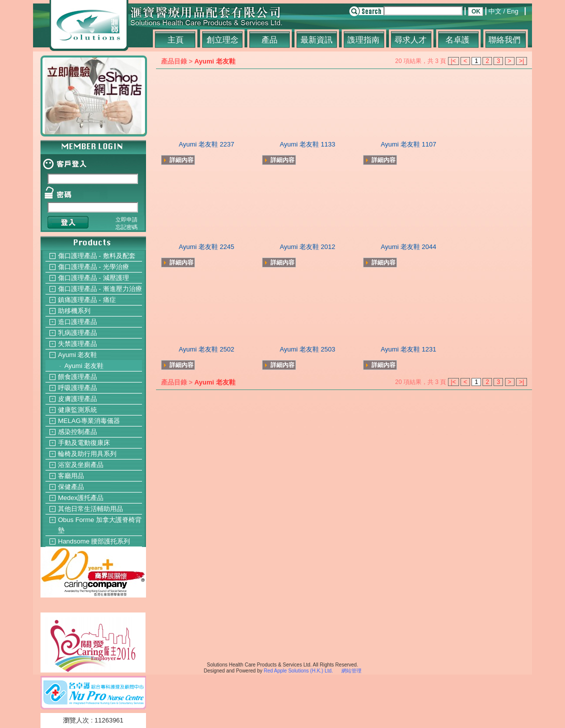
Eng (513, 11)
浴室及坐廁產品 (81, 465)
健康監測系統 (77, 410)
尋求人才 (410, 40)
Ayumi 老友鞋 (78, 355)
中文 (495, 11)
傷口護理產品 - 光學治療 (93, 267)
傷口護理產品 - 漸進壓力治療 (100, 289)
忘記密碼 (126, 227)
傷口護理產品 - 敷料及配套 (97, 256)
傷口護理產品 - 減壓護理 (93, 278)
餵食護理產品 (77, 377)
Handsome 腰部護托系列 (94, 541)
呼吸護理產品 (77, 388)
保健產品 (71, 487)
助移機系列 (74, 311)
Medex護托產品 (81, 498)
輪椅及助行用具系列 (87, 454)
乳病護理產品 (77, 333)
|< (453, 61)
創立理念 (222, 40)
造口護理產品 (77, 322)
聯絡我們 (504, 40)
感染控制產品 (77, 432)
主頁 (175, 40)
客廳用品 (71, 476)
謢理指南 (363, 40)
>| (521, 61)
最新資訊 (316, 40)
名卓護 (457, 40)
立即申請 (126, 219)
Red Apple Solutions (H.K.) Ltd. (298, 671)
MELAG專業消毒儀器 (89, 421)
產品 (269, 40)
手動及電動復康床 (84, 443)
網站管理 (351, 671)
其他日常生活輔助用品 (90, 509)
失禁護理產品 (77, 344)
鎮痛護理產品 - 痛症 (87, 300)
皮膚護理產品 (77, 399)
